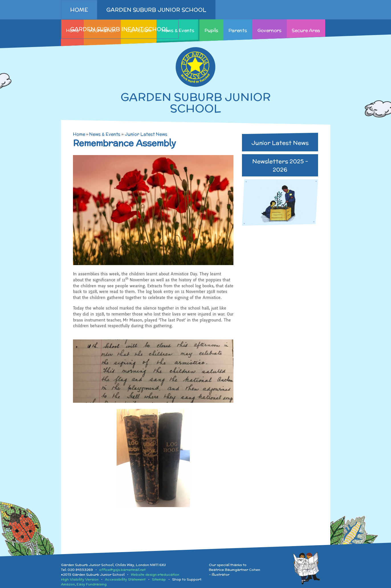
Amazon (68, 584)
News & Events (105, 134)
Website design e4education (155, 574)
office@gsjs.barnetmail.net (122, 570)
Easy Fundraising (92, 584)
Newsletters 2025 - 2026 (280, 165)
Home (79, 134)
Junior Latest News (146, 134)
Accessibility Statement (125, 579)
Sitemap (159, 579)
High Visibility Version (80, 579)
